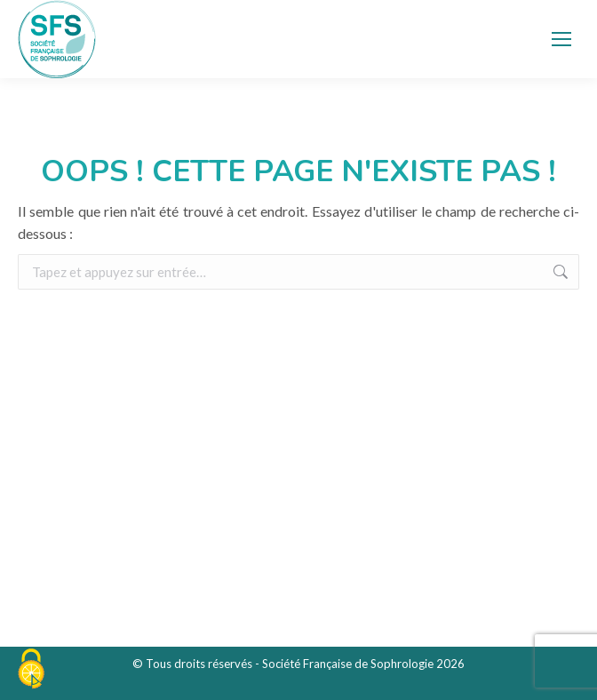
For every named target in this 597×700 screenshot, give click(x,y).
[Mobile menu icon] (561, 39)
